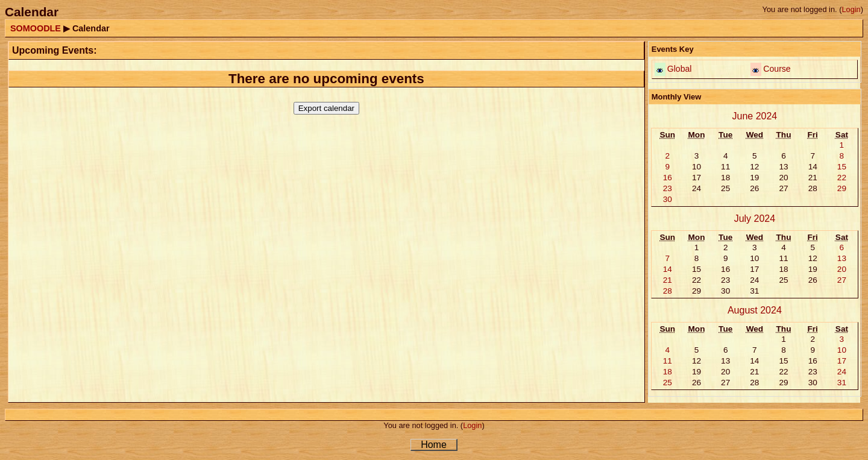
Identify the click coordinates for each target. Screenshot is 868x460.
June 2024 (755, 116)
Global (680, 69)
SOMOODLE (36, 28)
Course (777, 69)
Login (851, 9)
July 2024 (755, 219)
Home (434, 445)
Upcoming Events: (54, 50)
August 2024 (755, 310)
